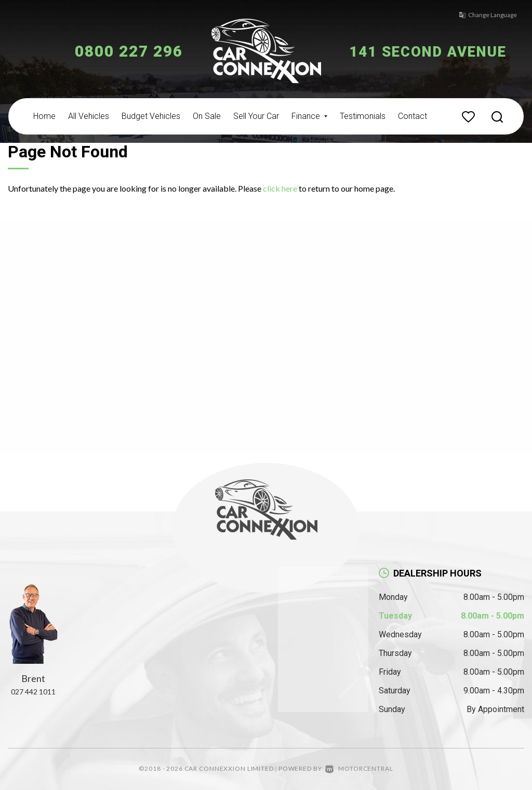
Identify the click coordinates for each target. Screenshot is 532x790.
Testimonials (363, 116)
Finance (309, 116)
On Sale (207, 116)
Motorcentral (359, 768)
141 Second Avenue (436, 51)
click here (280, 188)
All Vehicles (89, 116)
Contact (413, 116)
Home (44, 116)
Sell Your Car (256, 116)
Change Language (483, 15)
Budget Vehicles (151, 116)
